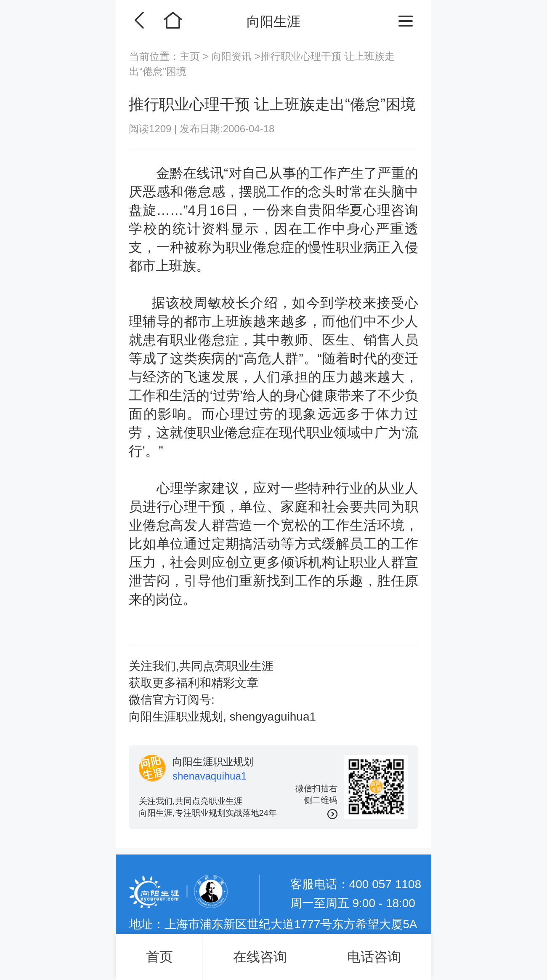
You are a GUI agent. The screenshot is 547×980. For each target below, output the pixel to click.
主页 (191, 56)
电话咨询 (374, 957)
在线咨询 (260, 957)
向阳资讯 (232, 56)
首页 (159, 957)
